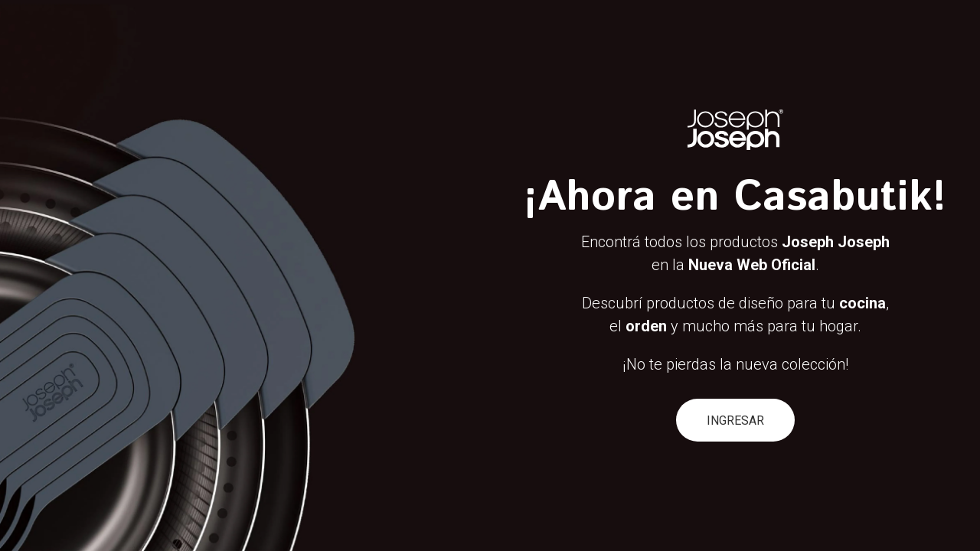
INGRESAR (735, 421)
